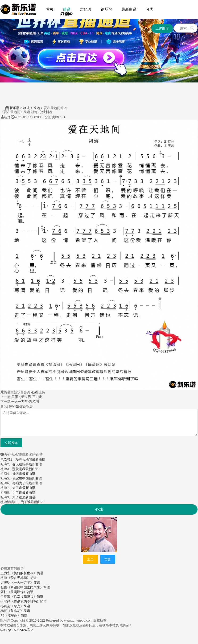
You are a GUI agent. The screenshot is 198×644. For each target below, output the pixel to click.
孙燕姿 (5, 606)
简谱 (67, 9)
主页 (90, 559)
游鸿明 (5, 582)
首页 (50, 9)
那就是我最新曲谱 (25, 469)
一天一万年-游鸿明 (25, 402)
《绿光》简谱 (20, 606)
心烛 (34, 392)
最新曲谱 (129, 9)
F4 (2, 615)
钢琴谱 (106, 9)
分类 (150, 9)
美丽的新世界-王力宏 (27, 397)
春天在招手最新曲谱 (27, 464)
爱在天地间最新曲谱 (30, 459)
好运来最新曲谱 (24, 474)
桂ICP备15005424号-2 (16, 630)
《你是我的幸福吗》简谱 (29, 601)
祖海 (8, 117)
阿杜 (4, 592)
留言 (108, 559)
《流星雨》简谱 (16, 615)
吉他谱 (86, 9)
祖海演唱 (7, 502)
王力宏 (5, 573)
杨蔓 (4, 611)
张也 (4, 587)
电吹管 (5, 459)
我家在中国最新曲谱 (27, 478)
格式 (26, 108)
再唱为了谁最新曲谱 (27, 483)
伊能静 (5, 601)
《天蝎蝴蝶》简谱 (20, 592)
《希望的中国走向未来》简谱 (29, 587)
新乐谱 (14, 108)
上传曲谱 (162, 28)
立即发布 (11, 443)
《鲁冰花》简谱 (19, 611)
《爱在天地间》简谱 (22, 578)
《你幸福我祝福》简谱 (27, 597)
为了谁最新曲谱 (24, 488)
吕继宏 (5, 597)
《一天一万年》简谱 (25, 582)
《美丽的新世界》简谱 (27, 573)
